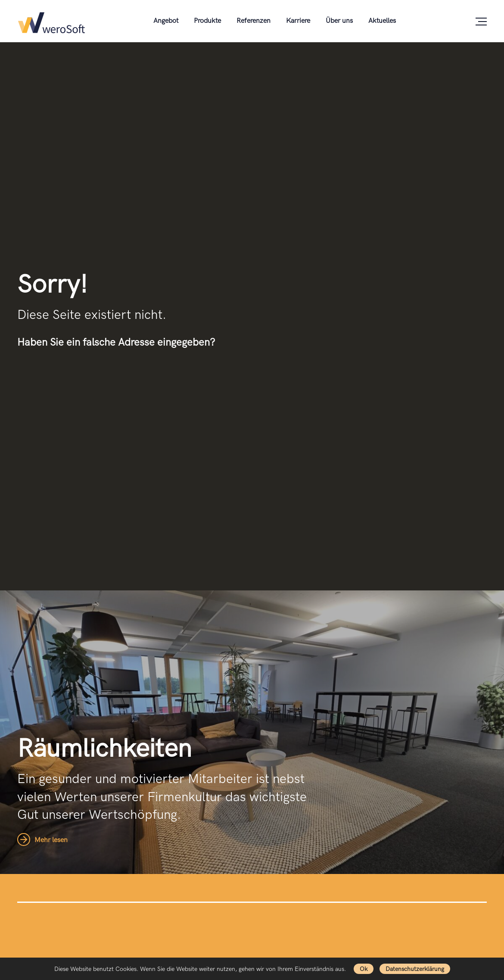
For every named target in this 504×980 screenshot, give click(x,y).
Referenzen (254, 21)
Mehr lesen (42, 840)
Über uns (339, 21)
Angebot (166, 21)
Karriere (298, 21)
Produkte (207, 21)
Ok (364, 969)
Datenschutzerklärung (415, 969)
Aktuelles (382, 21)
